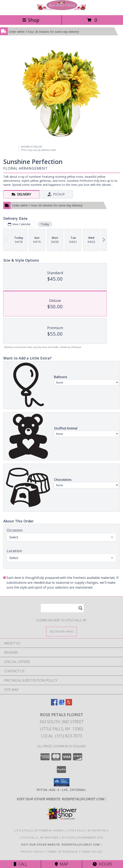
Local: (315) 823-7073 (61, 736)
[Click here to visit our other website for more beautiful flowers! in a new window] (61, 799)
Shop (31, 20)
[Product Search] (62, 608)
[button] (62, 782)
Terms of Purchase (63, 852)
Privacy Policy (32, 852)
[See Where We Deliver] (61, 631)
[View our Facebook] (54, 704)
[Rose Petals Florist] (61, 9)
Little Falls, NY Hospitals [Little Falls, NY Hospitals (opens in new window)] (88, 830)
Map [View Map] (61, 864)
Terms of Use (92, 852)
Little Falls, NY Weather (39, 837)
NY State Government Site (82, 837)
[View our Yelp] (69, 704)
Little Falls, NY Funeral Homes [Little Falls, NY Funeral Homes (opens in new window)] (39, 830)
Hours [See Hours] (102, 864)
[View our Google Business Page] (61, 704)
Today (45, 224)
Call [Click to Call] (21, 864)
